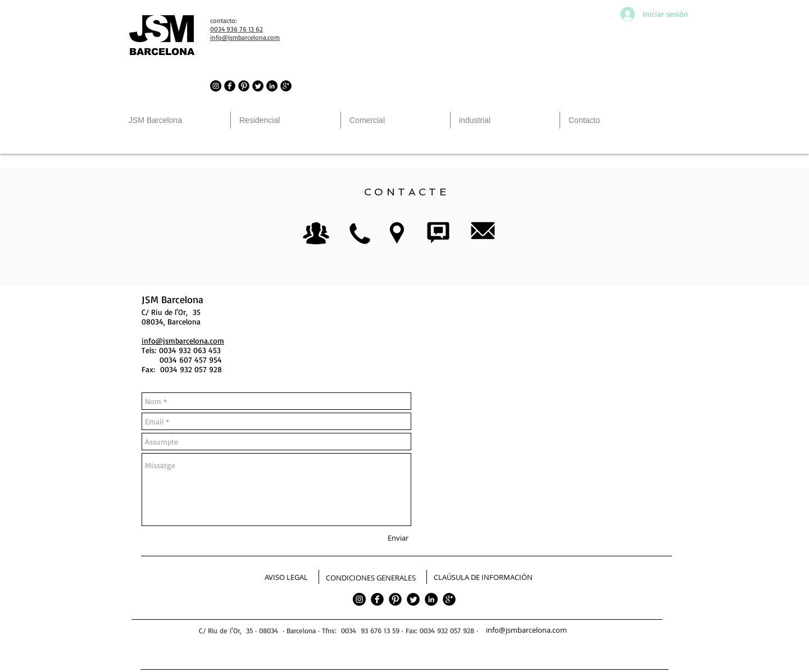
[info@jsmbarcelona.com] (527, 630)
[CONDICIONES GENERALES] (371, 578)
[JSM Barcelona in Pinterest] (244, 86)
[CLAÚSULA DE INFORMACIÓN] (483, 578)
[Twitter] (413, 599)
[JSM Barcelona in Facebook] (230, 86)
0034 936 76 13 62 (237, 29)
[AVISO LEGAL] (286, 578)
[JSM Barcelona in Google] (286, 86)
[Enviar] (398, 538)
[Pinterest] (395, 599)
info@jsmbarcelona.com (183, 340)
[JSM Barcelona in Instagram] (216, 86)
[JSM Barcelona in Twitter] (258, 86)
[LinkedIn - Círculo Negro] (272, 86)
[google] (449, 599)
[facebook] (377, 599)
